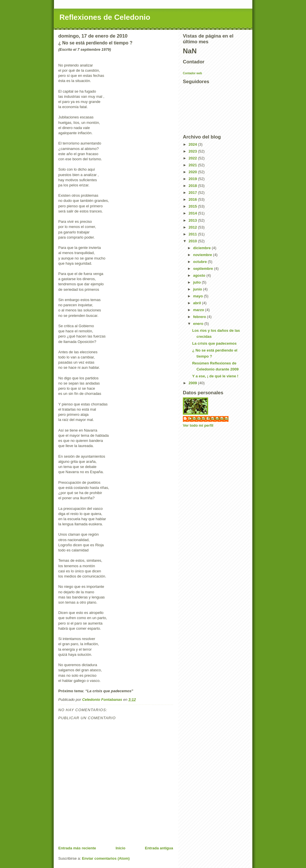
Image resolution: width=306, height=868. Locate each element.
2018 (193, 186)
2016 (193, 199)
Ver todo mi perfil (198, 425)
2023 (193, 151)
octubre (201, 262)
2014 (193, 213)
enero (199, 324)
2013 (193, 220)
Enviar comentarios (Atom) (106, 858)
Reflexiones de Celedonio (105, 17)
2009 (193, 383)
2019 (193, 179)
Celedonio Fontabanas (209, 419)
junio (198, 289)
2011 (193, 234)
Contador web (192, 73)
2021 (193, 165)
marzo (199, 310)
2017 (193, 193)
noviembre (203, 255)
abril (198, 303)
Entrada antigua (159, 848)
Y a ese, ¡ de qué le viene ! (215, 376)
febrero (200, 317)
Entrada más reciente (77, 848)
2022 (193, 158)
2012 (193, 227)
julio (197, 282)
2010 (193, 241)
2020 (193, 172)
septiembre (204, 269)
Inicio (121, 848)
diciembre (203, 248)
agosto (200, 275)
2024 (193, 144)
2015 (193, 206)
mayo (199, 296)
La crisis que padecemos (214, 343)
